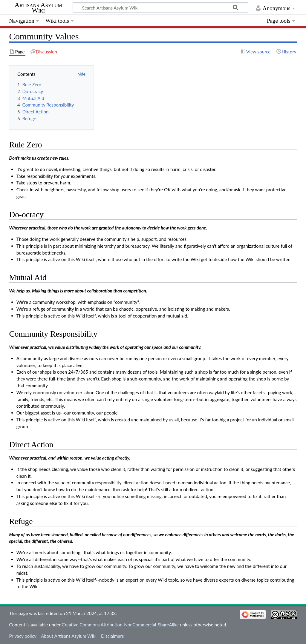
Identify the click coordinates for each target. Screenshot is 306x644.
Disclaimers (112, 636)
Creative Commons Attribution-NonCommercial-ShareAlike (120, 625)
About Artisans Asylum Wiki (69, 636)
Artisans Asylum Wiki (38, 8)
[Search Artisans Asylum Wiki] (160, 7)
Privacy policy (23, 636)
